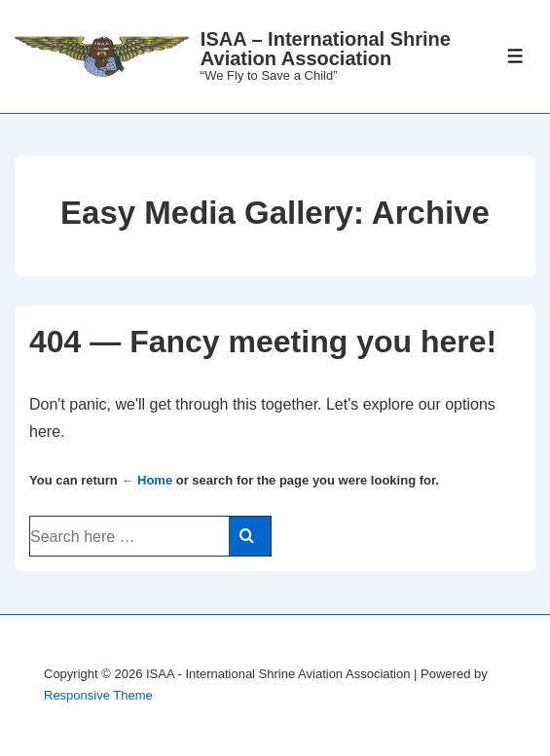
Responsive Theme (98, 695)
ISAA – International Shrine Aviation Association (326, 49)
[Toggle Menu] (515, 56)
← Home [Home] (147, 480)
